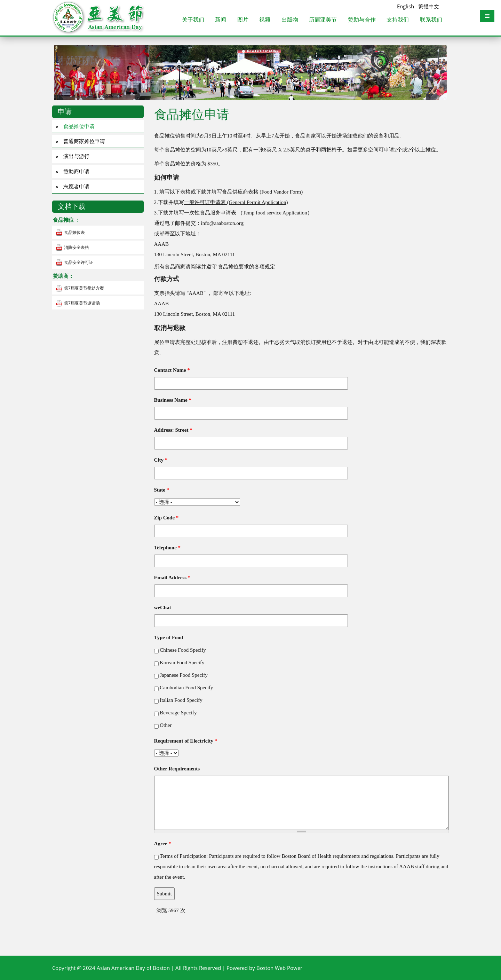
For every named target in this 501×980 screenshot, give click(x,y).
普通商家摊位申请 (84, 141)
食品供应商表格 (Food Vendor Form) (263, 192)
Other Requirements (177, 769)
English (405, 6)
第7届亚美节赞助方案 (84, 288)
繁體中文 (429, 6)
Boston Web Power (279, 968)
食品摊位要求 (233, 267)
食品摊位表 (74, 232)
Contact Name (172, 370)
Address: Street (173, 430)
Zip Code (166, 518)
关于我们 (193, 20)
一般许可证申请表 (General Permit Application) (236, 202)
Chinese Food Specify (183, 650)
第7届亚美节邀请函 (82, 303)
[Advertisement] (250, 926)
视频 (265, 20)
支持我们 (398, 20)
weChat (163, 607)
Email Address (172, 578)
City (161, 460)
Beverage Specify (178, 713)
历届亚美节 (323, 20)
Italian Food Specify (181, 700)
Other (166, 725)
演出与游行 (76, 156)
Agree (163, 844)
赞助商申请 (76, 171)
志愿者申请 (76, 186)
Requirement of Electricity (186, 741)
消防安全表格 (77, 247)
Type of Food (169, 637)
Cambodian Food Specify (186, 688)
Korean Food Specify (182, 663)
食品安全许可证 (79, 262)
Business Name (173, 400)
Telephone (168, 548)
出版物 (290, 20)
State (162, 490)
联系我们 (431, 20)
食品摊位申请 (79, 126)
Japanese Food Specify (184, 675)
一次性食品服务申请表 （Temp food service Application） (248, 213)
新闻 (221, 20)
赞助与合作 (362, 20)
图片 (243, 20)
